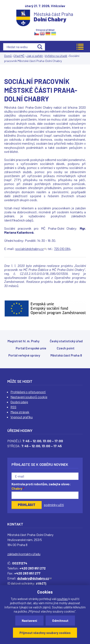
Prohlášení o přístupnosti (28, 392)
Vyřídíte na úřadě (56, 56)
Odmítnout (60, 621)
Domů (8, 56)
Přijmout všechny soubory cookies (45, 633)
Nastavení (29, 621)
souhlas (62, 599)
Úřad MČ (19, 56)
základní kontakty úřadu (24, 554)
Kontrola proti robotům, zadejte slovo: (41, 486)
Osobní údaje (19, 402)
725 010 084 (62, 249)
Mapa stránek (20, 412)
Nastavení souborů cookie (29, 397)
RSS (13, 407)
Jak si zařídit (35, 56)
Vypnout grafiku (22, 417)
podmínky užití (54, 505)
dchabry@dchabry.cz (34, 578)
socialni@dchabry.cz (31, 249)
